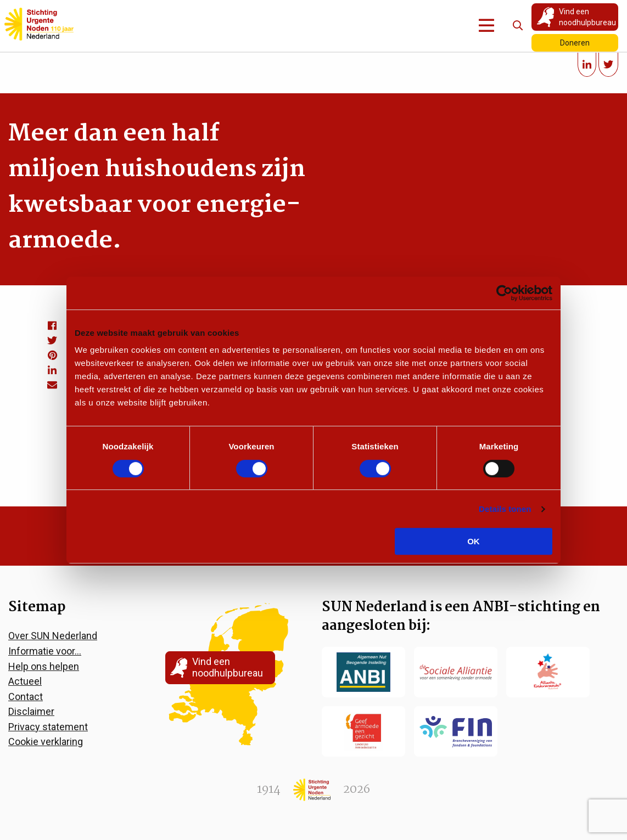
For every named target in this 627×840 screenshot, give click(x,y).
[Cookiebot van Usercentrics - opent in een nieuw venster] (504, 293)
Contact (26, 697)
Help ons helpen (44, 666)
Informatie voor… (45, 651)
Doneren (575, 43)
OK (474, 541)
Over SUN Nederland (53, 636)
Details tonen (505, 509)
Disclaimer (31, 711)
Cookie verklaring (46, 742)
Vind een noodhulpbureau (587, 17)
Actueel (25, 681)
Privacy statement (48, 727)
